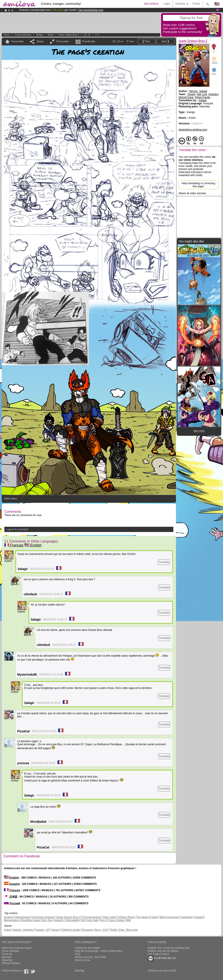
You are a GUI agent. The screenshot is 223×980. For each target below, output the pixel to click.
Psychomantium (92, 917)
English (33, 545)
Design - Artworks (23, 930)
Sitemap (79, 971)
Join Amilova (151, 4)
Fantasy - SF (42, 930)
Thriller (114, 930)
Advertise (7, 960)
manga (40, 35)
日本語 (11, 897)
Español (12, 884)
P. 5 (97, 35)
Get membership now (91, 10)
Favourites (18, 41)
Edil (83, 920)
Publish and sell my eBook (163, 951)
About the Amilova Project (17, 948)
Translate (164, 562)
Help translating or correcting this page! (198, 185)
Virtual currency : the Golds (90, 957)
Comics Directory (23, 35)
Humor (55, 930)
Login (167, 4)
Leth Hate (93, 920)
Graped (198, 917)
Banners (7, 957)
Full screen (63, 41)
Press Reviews (10, 951)
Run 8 (103, 920)
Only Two (47, 920)
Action (51, 35)
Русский (12, 903)
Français (14, 545)
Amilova (9, 917)
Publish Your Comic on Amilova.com (169, 948)
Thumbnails (88, 41)
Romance (87, 930)
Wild (128, 920)
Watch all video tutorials (192, 193)
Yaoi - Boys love (128, 930)
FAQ (77, 954)
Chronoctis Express (43, 917)
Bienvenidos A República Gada (22, 920)
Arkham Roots (126, 917)
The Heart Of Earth (147, 917)
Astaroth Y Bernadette (67, 920)
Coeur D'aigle (117, 920)
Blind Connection (170, 917)
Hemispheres (23, 917)
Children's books (70, 930)
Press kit (7, 954)
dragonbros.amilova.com (193, 130)
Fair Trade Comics (158, 954)
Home (7, 35)
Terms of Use (82, 960)
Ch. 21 (87, 35)
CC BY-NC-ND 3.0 (162, 958)
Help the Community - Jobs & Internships (98, 951)
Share (40, 41)
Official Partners (11, 963)
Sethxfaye (187, 917)
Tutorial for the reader (87, 948)
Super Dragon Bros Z (69, 35)
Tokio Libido (109, 917)
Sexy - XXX (101, 930)
